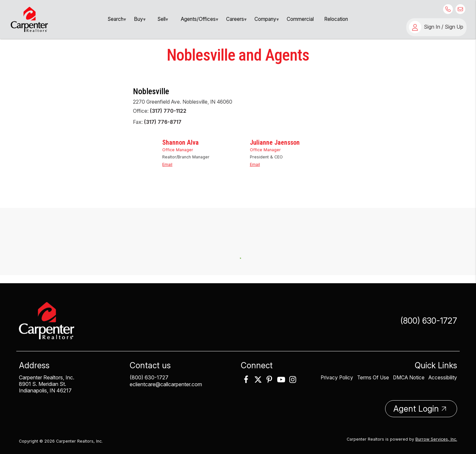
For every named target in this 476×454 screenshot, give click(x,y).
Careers (235, 19)
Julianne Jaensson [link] (275, 154)
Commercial (300, 19)
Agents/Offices (198, 19)
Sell (161, 19)
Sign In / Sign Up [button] (444, 27)
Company (265, 19)
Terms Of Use (373, 374)
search (115, 19)
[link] (29, 19)
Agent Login (416, 405)
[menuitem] (115, 19)
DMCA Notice (409, 374)
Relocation (336, 19)
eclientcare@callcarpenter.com (166, 381)
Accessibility (443, 374)
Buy (138, 19)
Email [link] (167, 173)
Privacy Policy (338, 374)
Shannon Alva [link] (180, 154)
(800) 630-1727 (429, 318)
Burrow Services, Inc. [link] (436, 436)
